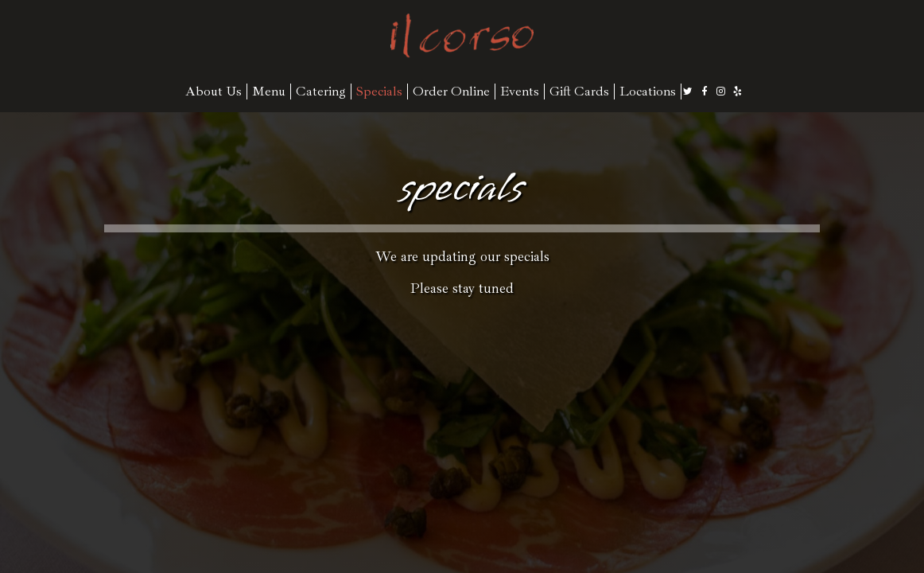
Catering (321, 92)
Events (520, 92)
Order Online (451, 92)
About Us (214, 92)
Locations (648, 92)
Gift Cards (579, 92)
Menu (269, 92)
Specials (379, 92)
